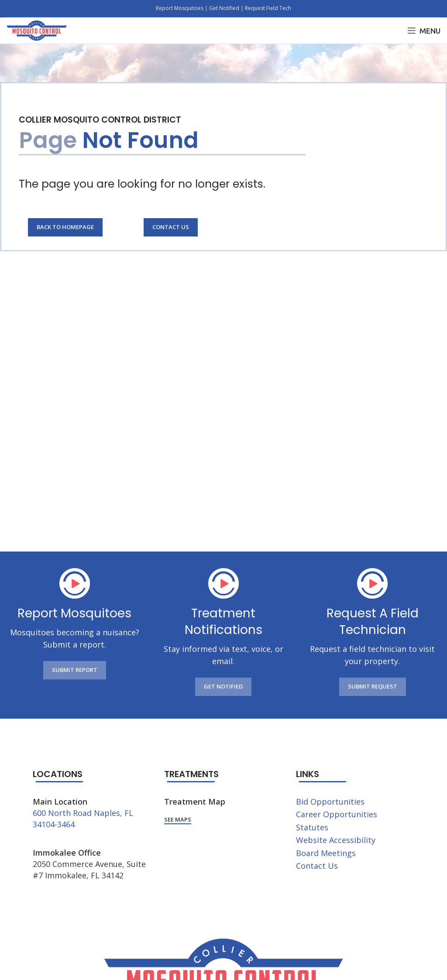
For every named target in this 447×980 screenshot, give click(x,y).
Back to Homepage (65, 227)
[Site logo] (37, 30)
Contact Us (171, 227)
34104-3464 (54, 824)
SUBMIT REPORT (75, 670)
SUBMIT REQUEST (373, 686)
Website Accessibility (336, 840)
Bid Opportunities (330, 802)
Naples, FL (113, 813)
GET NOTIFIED (223, 686)
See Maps (178, 820)
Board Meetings (326, 853)
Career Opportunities (337, 814)
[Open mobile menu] (424, 31)
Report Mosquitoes (180, 8)
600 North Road (62, 813)
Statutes (312, 827)
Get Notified (224, 8)
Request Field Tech (268, 8)
